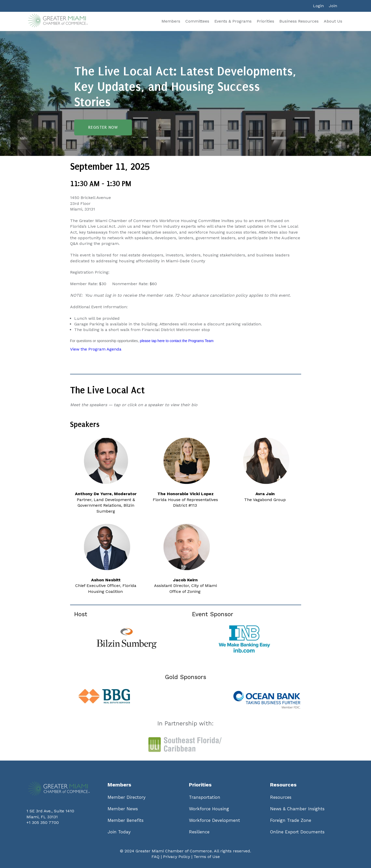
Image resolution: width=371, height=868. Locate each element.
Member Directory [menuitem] (127, 797)
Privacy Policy (177, 857)
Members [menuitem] (171, 21)
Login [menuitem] (318, 6)
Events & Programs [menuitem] (233, 21)
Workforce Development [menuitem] (215, 820)
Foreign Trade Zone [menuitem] (291, 820)
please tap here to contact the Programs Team (176, 341)
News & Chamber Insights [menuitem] (297, 809)
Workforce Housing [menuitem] (209, 809)
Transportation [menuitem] (205, 797)
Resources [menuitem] (281, 797)
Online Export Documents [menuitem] (297, 832)
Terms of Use (207, 857)
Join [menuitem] (333, 6)
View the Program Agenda (96, 349)
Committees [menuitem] (197, 21)
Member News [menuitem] (123, 809)
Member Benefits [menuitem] (126, 820)
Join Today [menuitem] (119, 832)
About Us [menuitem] (333, 21)
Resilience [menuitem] (199, 832)
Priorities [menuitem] (265, 21)
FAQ (155, 857)
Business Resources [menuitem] (299, 21)
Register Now (103, 127)
